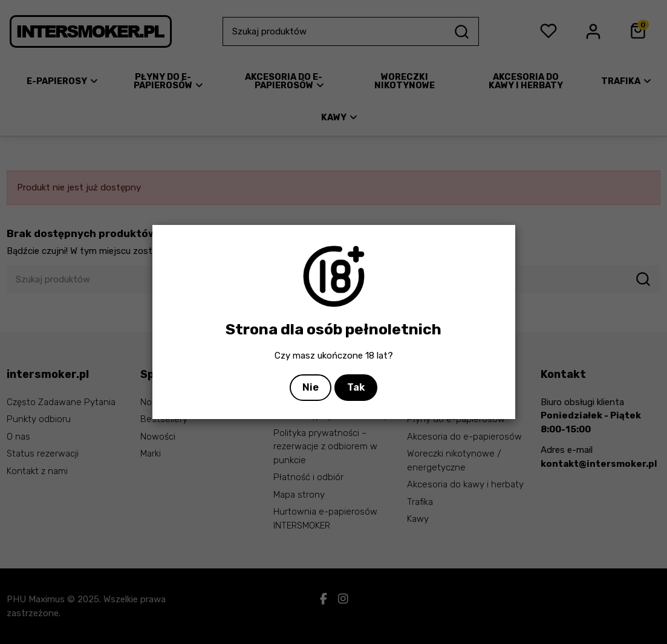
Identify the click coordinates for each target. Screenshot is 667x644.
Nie (311, 387)
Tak (356, 387)
